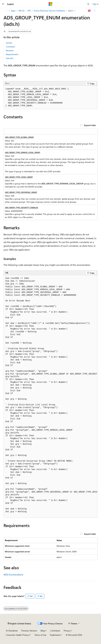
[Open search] (88, 4)
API (29, 11)
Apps (13, 11)
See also (10, 58)
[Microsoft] (50, 4)
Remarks (10, 50)
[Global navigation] (3, 4)
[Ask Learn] (89, 11)
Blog (43, 631)
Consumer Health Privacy (17, 635)
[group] (50, 396)
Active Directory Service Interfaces (49, 11)
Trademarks (55, 635)
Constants (10, 47)
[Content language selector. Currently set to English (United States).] (19, 623)
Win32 (22, 11)
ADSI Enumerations (13, 574)
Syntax (9, 43)
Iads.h (71, 11)
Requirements (12, 54)
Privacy (67, 631)
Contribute (55, 631)
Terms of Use (40, 635)
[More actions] (95, 11)
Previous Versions (29, 631)
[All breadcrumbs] (6, 11)
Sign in (96, 4)
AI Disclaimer (12, 631)
